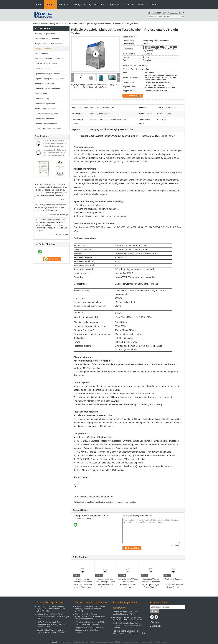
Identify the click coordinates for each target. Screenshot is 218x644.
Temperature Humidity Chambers (48, 44)
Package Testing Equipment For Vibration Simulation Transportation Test (129, 632)
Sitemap (155, 622)
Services (153, 4)
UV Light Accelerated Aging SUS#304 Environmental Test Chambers (90, 623)
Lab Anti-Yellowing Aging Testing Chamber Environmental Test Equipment (105, 583)
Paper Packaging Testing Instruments (50, 79)
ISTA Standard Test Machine (46, 114)
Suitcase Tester (41, 94)
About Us (64, 4)
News (141, 4)
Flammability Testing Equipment (48, 129)
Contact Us (114, 4)
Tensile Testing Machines (45, 34)
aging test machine (86, 502)
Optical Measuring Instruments (47, 74)
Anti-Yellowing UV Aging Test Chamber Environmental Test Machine (128, 583)
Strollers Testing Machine (45, 104)
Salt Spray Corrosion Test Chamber (49, 59)
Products (50, 4)
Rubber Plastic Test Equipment (47, 89)
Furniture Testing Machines (46, 64)
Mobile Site (155, 626)
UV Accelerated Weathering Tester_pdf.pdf (94, 497)
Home (38, 4)
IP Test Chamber (42, 54)
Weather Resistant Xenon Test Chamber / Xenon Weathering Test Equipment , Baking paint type (55, 143)
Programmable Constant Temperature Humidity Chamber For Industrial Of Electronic (90, 609)
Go (182, 16)
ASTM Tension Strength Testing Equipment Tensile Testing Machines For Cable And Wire (53, 624)
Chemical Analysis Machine (46, 124)
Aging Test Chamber (58, 24)
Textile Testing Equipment (45, 109)
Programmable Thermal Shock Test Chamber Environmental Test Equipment (89, 630)
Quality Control (97, 4)
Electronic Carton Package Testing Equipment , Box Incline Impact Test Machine (127, 625)
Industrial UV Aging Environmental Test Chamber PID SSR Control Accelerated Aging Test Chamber (55, 153)
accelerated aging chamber (125, 502)
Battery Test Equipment (44, 119)
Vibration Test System (44, 69)
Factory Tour (79, 4)
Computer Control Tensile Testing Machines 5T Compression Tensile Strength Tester (51, 609)
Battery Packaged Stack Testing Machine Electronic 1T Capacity (126, 613)
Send (154, 611)
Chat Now (129, 4)
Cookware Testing (42, 99)
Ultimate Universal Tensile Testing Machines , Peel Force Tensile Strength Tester (53, 617)
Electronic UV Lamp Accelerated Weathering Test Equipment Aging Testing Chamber (151, 583)
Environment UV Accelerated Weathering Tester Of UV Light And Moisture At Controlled (83, 583)
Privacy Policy (55, 642)
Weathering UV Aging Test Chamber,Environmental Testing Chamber (173, 583)
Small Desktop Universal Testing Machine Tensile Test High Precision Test (52, 632)
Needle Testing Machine (45, 84)
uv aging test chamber (104, 502)
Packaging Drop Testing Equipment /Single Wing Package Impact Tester (127, 619)
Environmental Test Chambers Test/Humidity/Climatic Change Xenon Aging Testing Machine (90, 617)
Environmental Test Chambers (47, 39)
